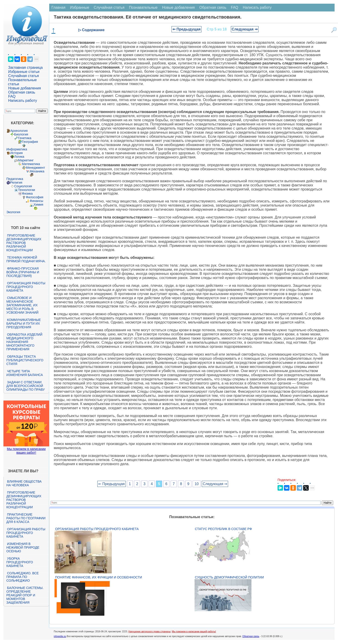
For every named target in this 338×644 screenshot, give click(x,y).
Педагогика (15, 179)
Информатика (17, 149)
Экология (13, 212)
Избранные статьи (24, 72)
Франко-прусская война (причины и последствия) (23, 272)
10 (197, 484)
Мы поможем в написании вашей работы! (194, 632)
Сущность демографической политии (229, 577)
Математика (31, 164)
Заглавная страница (26, 68)
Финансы (37, 201)
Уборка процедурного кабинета (20, 562)
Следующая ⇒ (245, 29)
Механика (37, 171)
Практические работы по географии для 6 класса (26, 518)
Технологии (27, 190)
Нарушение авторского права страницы (150, 632)
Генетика (25, 138)
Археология (19, 131)
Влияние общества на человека (24, 483)
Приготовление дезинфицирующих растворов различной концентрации (24, 243)
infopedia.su (60, 636)
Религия (16, 182)
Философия (35, 197)
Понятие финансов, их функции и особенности (99, 577)
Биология (21, 134)
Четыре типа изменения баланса (25, 373)
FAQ (12, 96)
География (30, 142)
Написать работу (23, 101)
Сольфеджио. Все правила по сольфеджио (23, 577)
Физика (27, 193)
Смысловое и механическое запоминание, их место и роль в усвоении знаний (22, 305)
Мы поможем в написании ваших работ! (26, 451)
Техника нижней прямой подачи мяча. (26, 259)
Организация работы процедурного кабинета (26, 287)
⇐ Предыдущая (187, 29)
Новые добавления (25, 88)
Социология (23, 186)
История (16, 153)
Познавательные (143, 7)
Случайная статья (24, 76)
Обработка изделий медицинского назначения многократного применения (24, 342)
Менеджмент (35, 168)
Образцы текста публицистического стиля (25, 360)
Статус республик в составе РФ (223, 529)
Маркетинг (26, 160)
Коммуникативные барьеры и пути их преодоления (24, 323)
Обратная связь (22, 92)
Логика (19, 157)
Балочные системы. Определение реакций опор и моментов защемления (25, 595)
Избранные (80, 7)
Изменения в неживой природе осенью (23, 547)
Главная (59, 7)
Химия (38, 205)
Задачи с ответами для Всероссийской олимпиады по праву (26, 386)
